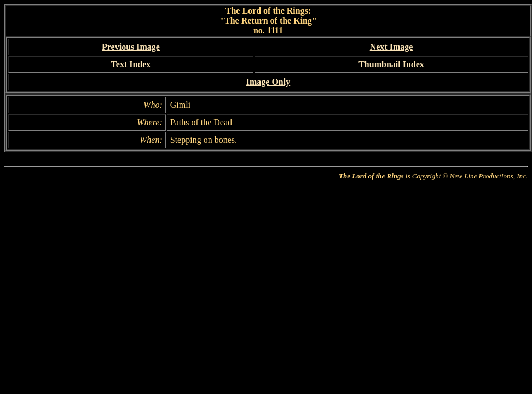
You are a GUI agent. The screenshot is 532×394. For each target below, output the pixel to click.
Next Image (392, 47)
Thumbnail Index (391, 64)
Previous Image (131, 47)
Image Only (268, 82)
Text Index (131, 64)
